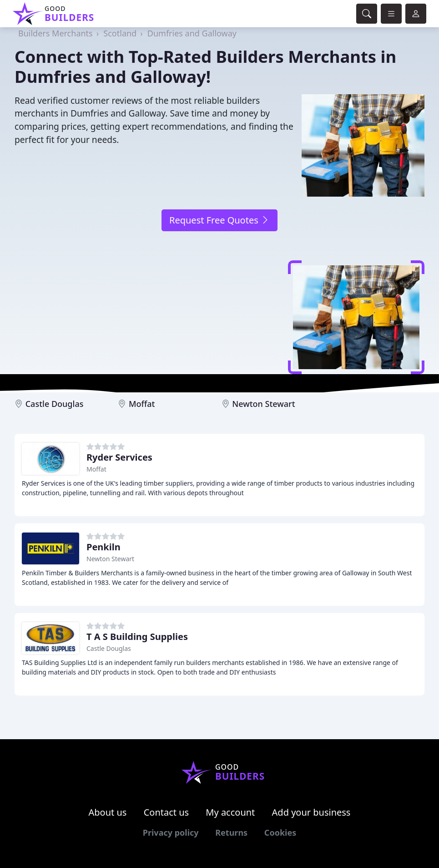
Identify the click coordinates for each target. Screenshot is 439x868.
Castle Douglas (55, 404)
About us (108, 812)
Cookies (280, 832)
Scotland (120, 33)
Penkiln (103, 547)
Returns (231, 832)
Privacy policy (171, 832)
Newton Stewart (263, 404)
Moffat (142, 404)
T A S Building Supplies (137, 637)
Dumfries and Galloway (192, 33)
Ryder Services (119, 457)
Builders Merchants (56, 33)
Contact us (167, 812)
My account (230, 812)
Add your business (311, 812)
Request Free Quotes (219, 220)
